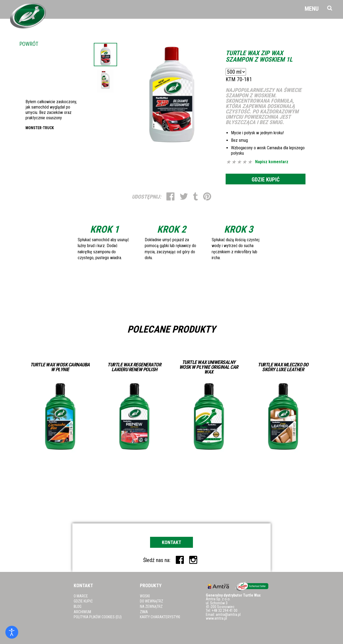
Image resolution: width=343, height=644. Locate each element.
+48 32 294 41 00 (225, 611)
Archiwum (82, 612)
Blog (78, 606)
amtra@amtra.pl (228, 615)
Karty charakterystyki (160, 617)
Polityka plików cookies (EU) (98, 617)
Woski (145, 596)
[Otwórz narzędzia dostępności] (12, 632)
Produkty (151, 585)
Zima (144, 612)
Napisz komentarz (272, 162)
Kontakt (171, 542)
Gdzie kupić (266, 180)
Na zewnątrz (151, 606)
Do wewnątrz (152, 601)
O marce (81, 596)
